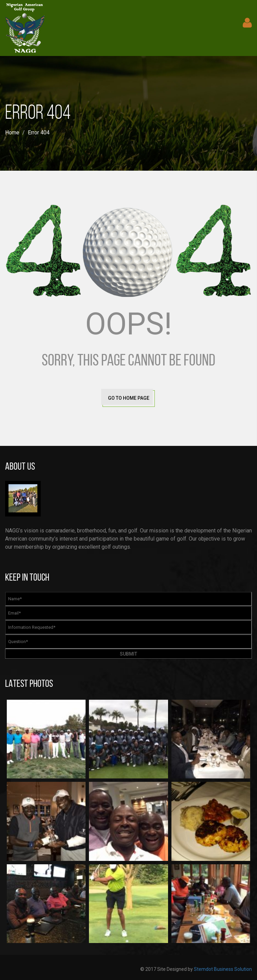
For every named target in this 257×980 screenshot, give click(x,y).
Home (12, 133)
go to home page (129, 398)
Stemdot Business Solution (223, 969)
